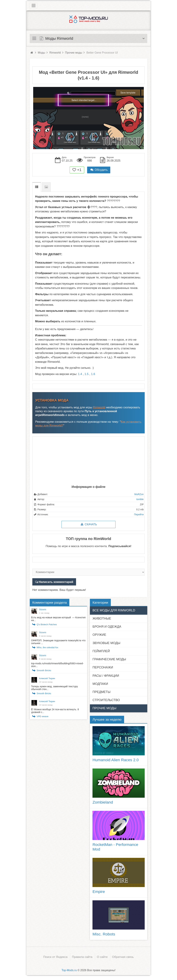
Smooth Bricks (44, 670)
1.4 (80, 374)
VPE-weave (43, 716)
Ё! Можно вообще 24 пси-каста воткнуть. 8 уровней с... (55, 711)
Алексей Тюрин (47, 678)
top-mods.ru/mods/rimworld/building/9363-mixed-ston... (57, 665)
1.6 (93, 374)
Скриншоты (46, 187)
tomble (140, 499)
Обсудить (99, 170)
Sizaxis (43, 609)
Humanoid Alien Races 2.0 (116, 760)
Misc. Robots (104, 934)
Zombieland (103, 802)
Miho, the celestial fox (47, 647)
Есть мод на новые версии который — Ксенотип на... (58, 619)
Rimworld (99, 407)
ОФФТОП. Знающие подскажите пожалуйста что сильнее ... (58, 642)
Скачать (88, 524)
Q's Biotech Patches (47, 624)
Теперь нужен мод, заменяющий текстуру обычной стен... (54, 688)
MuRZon (139, 494)
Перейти (139, 514)
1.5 (87, 374)
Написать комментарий (56, 582)
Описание (37, 187)
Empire (99, 892)
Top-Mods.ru (69, 970)
